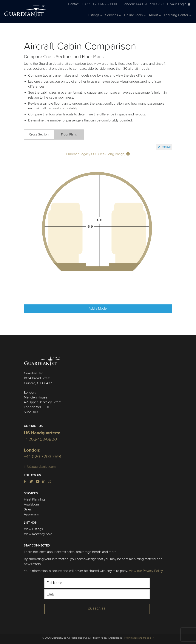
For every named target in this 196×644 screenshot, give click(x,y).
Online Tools (135, 15)
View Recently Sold (38, 534)
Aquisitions (32, 504)
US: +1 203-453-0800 (101, 4)
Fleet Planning (34, 499)
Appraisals (31, 514)
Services (113, 15)
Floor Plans (69, 134)
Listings (95, 15)
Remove (164, 147)
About (155, 15)
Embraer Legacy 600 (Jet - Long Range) (98, 154)
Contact (74, 4)
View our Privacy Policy (146, 571)
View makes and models (139, 638)
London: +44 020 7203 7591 (144, 4)
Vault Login (180, 4)
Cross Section (39, 134)
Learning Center (178, 15)
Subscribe (97, 609)
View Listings (33, 529)
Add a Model (98, 309)
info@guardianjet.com (40, 467)
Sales (28, 509)
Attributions (116, 638)
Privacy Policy (100, 638)
